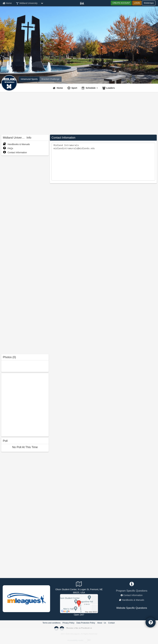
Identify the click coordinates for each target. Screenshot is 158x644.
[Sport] (73, 88)
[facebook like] (25, 404)
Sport (74, 88)
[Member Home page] (7, 3)
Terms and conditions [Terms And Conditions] (51, 623)
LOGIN (137, 3)
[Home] (58, 88)
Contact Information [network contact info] (133, 595)
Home (60, 88)
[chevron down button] (42, 3)
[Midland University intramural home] (29, 79)
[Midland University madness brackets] (50, 79)
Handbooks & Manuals (16, 144)
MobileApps (149, 3)
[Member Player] (82, 3)
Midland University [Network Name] (27, 3)
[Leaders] (109, 88)
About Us (102, 623)
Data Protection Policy (86, 623)
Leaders (111, 88)
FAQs (8, 148)
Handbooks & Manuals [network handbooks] (133, 600)
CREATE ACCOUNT (121, 3)
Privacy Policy (68, 623)
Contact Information (15, 152)
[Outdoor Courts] (79, 603)
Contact (111, 623)
